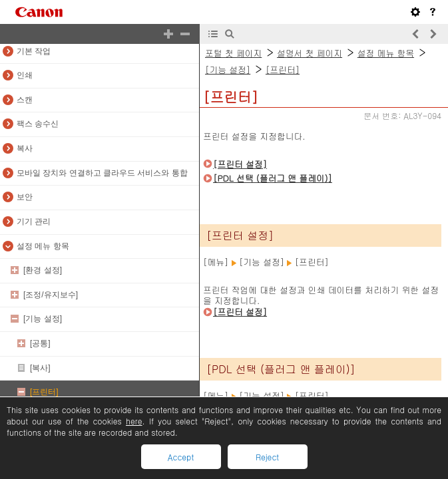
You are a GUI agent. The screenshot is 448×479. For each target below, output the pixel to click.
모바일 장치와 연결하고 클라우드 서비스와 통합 (102, 173)
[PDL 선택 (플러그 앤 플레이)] (273, 178)
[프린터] (44, 392)
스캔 (25, 100)
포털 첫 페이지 (233, 53)
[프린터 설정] (240, 164)
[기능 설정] (43, 319)
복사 (25, 148)
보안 (25, 197)
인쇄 (25, 75)
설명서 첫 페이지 (310, 53)
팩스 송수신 (38, 124)
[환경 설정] (43, 270)
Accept (181, 457)
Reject (267, 457)
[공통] (40, 343)
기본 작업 (34, 51)
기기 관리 (34, 222)
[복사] (40, 368)
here (134, 421)
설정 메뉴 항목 (43, 246)
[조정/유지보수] (51, 295)
